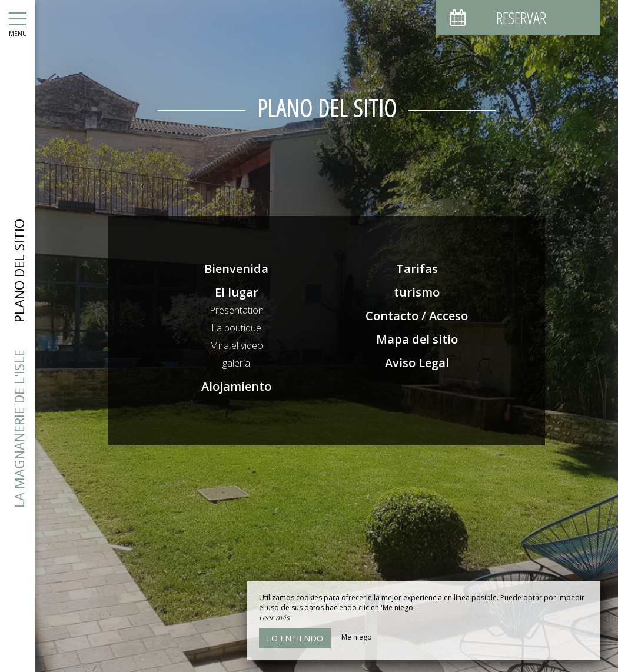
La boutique (236, 328)
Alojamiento (236, 386)
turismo (417, 292)
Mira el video (236, 345)
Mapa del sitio (417, 339)
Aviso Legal (417, 363)
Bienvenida (236, 269)
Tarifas (417, 269)
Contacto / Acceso (417, 316)
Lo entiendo (295, 638)
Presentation (237, 310)
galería (236, 363)
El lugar (237, 292)
